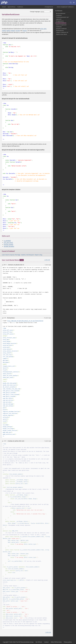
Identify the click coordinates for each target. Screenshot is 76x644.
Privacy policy (68, 642)
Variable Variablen (9, 246)
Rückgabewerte (60, 21)
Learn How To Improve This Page (11, 255)
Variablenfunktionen (61, 23)
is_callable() (7, 241)
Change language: (35, 12)
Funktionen (20, 7)
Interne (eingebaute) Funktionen (61, 26)
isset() (8, 31)
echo (42, 29)
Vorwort (4, 7)
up (3, 265)
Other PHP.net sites (56, 642)
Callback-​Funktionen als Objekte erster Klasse (62, 33)
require (25, 31)
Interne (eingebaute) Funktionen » (65, 7)
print (45, 29)
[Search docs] (71, 3)
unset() (4, 31)
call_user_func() (8, 243)
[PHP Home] (4, 3)
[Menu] (74, 3)
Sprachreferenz (12, 7)
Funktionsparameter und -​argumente (63, 18)
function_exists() (8, 244)
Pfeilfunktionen (60, 31)
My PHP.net (39, 642)
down (6, 265)
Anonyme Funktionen (61, 29)
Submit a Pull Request (27, 255)
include (18, 31)
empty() (13, 31)
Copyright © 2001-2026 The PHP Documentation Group (18, 642)
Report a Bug (38, 255)
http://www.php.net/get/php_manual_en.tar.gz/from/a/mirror (25, 321)
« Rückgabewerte (49, 7)
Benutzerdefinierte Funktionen (61, 14)
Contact (46, 642)
